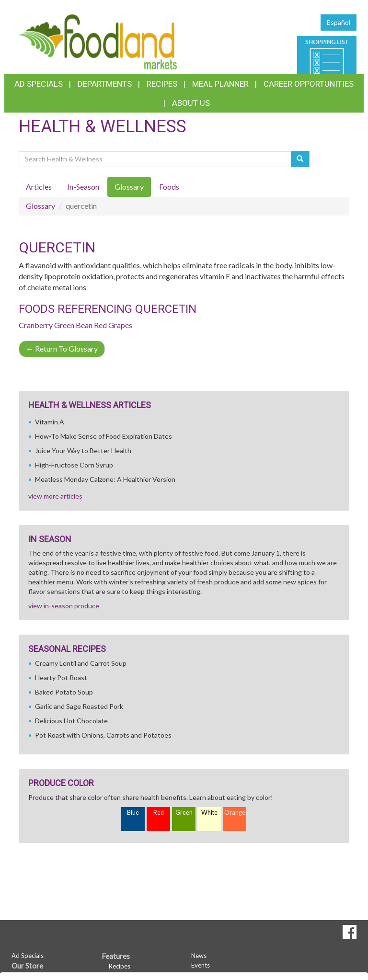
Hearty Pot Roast (61, 678)
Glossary (40, 206)
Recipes (162, 84)
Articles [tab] (39, 187)
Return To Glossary (62, 348)
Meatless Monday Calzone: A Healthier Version (105, 479)
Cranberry (36, 325)
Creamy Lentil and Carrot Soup (81, 663)
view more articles (55, 496)
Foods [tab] (169, 187)
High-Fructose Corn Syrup (74, 465)
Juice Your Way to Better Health (83, 450)
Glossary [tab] (129, 187)
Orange (235, 813)
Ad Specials (39, 84)
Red (159, 813)
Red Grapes (113, 325)
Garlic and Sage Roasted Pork (79, 706)
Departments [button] (105, 84)
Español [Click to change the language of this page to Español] (339, 22)
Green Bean (73, 325)
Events (201, 965)
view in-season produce (64, 606)
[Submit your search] (300, 159)
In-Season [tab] (83, 187)
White (209, 813)
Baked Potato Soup (64, 692)
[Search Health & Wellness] (155, 159)
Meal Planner (220, 84)
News (199, 956)
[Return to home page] (98, 41)
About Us (191, 103)
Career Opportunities (309, 84)
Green (184, 813)
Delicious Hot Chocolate (71, 721)
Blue (133, 813)
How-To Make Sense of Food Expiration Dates (103, 436)
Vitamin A (50, 422)
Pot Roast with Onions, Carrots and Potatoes (103, 735)
